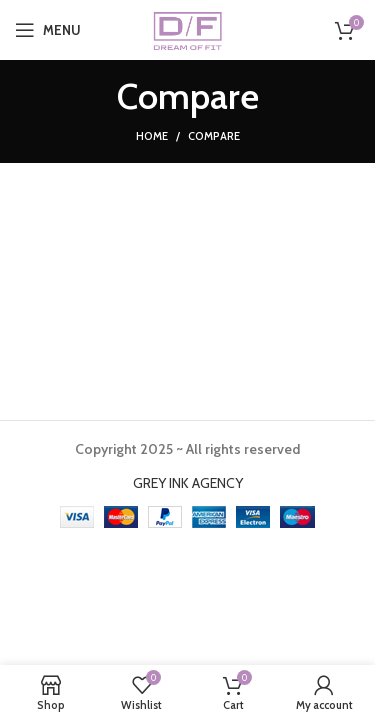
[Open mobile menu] (48, 30)
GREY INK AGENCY (188, 483)
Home (152, 136)
